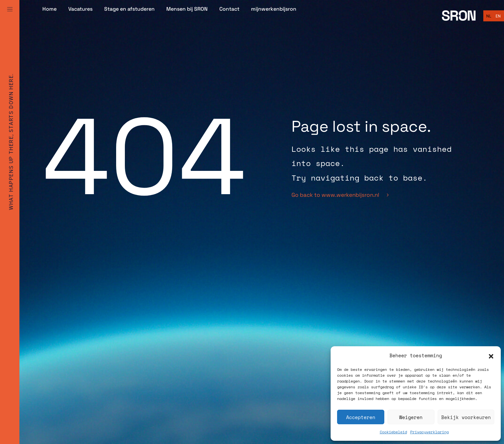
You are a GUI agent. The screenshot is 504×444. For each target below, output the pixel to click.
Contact (229, 9)
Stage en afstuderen (129, 9)
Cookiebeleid (393, 432)
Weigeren (411, 417)
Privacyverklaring (429, 432)
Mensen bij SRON (187, 9)
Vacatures (80, 9)
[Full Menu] (10, 17)
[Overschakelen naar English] (498, 16)
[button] (491, 356)
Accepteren (361, 417)
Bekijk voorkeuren (466, 417)
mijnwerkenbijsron (274, 9)
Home (49, 9)
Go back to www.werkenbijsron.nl (340, 195)
